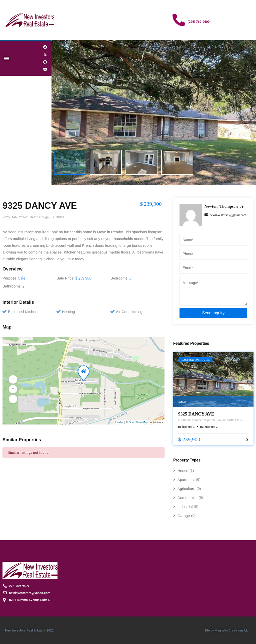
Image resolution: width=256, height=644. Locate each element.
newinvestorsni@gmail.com (225, 215)
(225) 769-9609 (198, 22)
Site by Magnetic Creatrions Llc (226, 630)
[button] (7, 58)
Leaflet (119, 422)
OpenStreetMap (138, 422)
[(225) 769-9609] (179, 20)
